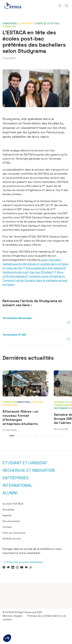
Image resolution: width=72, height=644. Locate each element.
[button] (7, 638)
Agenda (7, 515)
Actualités (9, 510)
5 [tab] (36, 436)
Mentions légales (13, 616)
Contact (7, 527)
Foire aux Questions (14, 533)
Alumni (10, 493)
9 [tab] (61, 436)
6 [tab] (42, 436)
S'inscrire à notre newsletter (25, 562)
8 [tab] (55, 436)
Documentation (11, 521)
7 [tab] (49, 436)
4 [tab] (30, 436)
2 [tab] (18, 436)
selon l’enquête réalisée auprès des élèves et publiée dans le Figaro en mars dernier (36, 264)
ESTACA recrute (12, 539)
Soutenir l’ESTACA (13, 504)
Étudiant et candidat (25, 463)
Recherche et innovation (29, 470)
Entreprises (15, 478)
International (17, 485)
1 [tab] (12, 436)
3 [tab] (24, 436)
